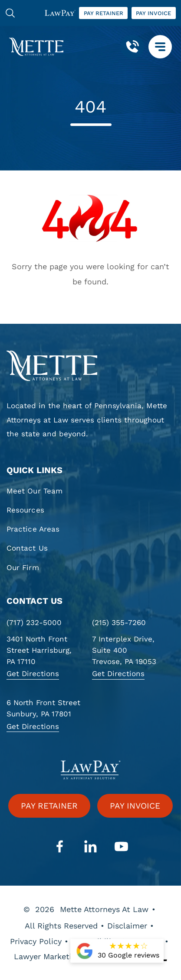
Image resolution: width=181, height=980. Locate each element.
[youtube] (122, 847)
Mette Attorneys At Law (104, 909)
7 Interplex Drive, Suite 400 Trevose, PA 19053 (124, 650)
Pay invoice (153, 13)
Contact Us (27, 548)
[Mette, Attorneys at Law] (36, 47)
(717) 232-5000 (34, 622)
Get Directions (33, 674)
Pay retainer (104, 13)
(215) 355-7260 (119, 622)
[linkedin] (91, 847)
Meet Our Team (35, 491)
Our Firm (23, 567)
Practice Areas (33, 529)
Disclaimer (127, 926)
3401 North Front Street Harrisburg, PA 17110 (39, 650)
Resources (25, 510)
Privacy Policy (36, 941)
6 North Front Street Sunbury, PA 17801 (43, 708)
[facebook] (60, 847)
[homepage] (90, 366)
